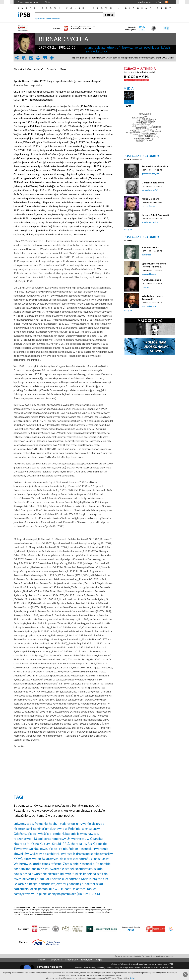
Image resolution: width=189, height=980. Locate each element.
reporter (145, 287)
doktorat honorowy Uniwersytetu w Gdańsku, (71, 839)
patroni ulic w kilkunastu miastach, (62, 889)
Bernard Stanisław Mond (155, 166)
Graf (129, 106)
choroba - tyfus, (82, 844)
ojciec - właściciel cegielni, (46, 834)
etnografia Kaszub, (79, 879)
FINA (47, 2)
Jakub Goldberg (150, 199)
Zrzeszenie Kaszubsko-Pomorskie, (87, 864)
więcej (126, 229)
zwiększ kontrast (146, 2)
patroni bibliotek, (26, 889)
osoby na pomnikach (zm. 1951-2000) (74, 894)
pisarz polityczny (149, 274)
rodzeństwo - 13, (26, 839)
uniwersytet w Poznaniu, (31, 824)
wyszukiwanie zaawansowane (47, 18)
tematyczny (87, 960)
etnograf (113, 47)
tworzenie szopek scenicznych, (71, 869)
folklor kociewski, (52, 879)
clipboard (24, 58)
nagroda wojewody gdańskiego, (61, 884)
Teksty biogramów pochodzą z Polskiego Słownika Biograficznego (144, 956)
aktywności (56, 960)
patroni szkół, (94, 884)
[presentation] (19, 69)
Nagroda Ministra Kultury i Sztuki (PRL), (42, 844)
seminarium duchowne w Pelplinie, (57, 829)
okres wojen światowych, (41, 859)
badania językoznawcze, (82, 834)
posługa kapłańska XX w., (31, 869)
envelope (31, 58)
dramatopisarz (95, 47)
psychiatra (151, 47)
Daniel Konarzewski (153, 183)
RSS (166, 2)
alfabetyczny (72, 960)
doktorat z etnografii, (75, 859)
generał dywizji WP (150, 190)
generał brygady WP (150, 174)
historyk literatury (150, 306)
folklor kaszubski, (81, 849)
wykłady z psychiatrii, (45, 854)
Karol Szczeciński (151, 280)
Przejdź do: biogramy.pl (28, 2)
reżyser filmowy (148, 206)
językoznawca (132, 47)
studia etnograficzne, (47, 864)
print (38, 58)
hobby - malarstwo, (62, 824)
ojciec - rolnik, (58, 849)
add (52, 58)
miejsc (99, 960)
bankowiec (146, 255)
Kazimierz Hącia (151, 247)
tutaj (132, 978)
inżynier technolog (150, 222)
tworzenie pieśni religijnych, (52, 874)
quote (45, 58)
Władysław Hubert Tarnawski (152, 297)
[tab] (20, 69)
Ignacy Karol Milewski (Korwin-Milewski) (154, 265)
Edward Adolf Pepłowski (155, 215)
